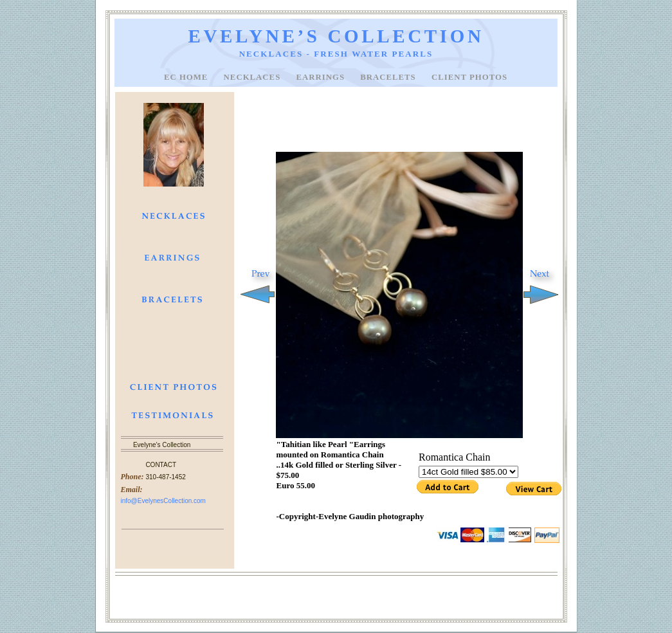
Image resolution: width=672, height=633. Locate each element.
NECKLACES (254, 77)
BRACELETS (389, 77)
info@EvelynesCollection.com (163, 501)
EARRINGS (322, 77)
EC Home (187, 77)
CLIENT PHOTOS (469, 77)
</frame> (470, 474)
